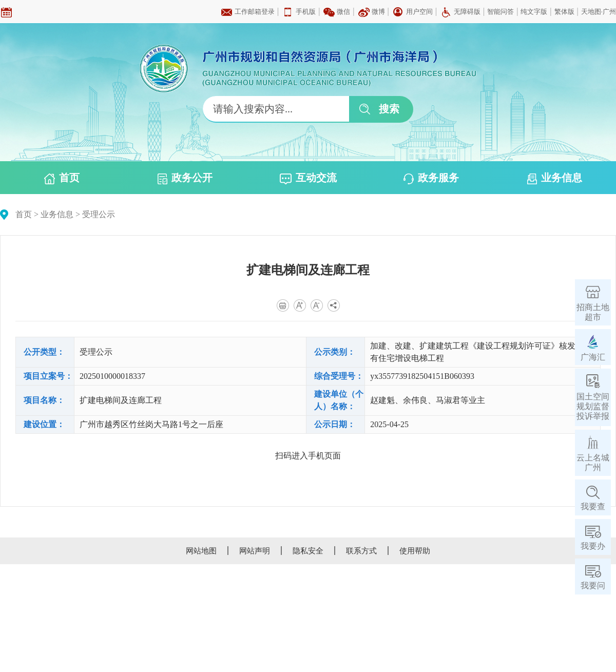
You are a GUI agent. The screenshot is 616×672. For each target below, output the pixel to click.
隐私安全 (308, 551)
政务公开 (185, 178)
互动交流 (308, 178)
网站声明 (255, 551)
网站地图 (201, 551)
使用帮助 (415, 551)
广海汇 (593, 357)
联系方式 (361, 551)
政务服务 (431, 178)
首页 (62, 178)
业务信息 (555, 178)
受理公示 (99, 214)
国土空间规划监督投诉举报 (593, 406)
